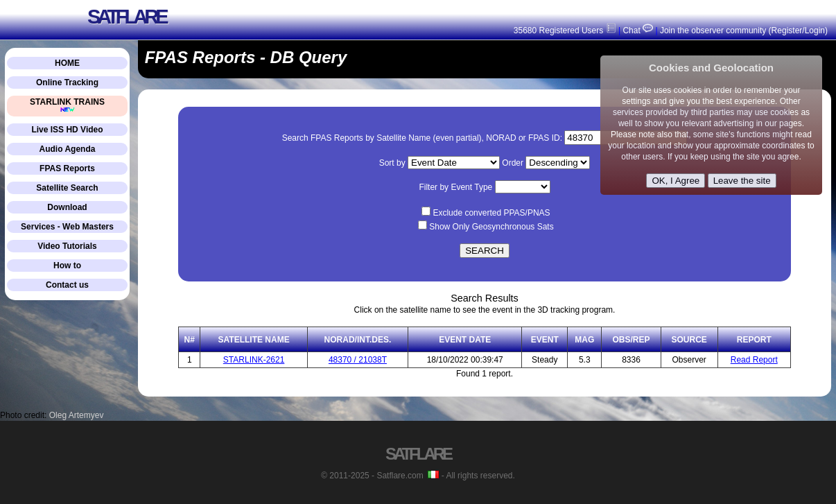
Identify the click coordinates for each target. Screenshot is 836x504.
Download (67, 207)
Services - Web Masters (67, 227)
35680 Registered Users (565, 31)
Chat (637, 31)
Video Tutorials (67, 246)
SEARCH (485, 251)
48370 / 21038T (358, 360)
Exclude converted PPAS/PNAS (491, 213)
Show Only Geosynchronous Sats (491, 227)
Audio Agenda (68, 149)
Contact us (67, 285)
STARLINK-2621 (254, 360)
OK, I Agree (676, 181)
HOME (67, 63)
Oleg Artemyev (77, 415)
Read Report (754, 360)
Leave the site (742, 181)
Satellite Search (67, 188)
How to (67, 266)
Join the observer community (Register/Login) (744, 31)
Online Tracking (67, 82)
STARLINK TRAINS (67, 105)
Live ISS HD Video (67, 130)
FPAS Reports (67, 168)
